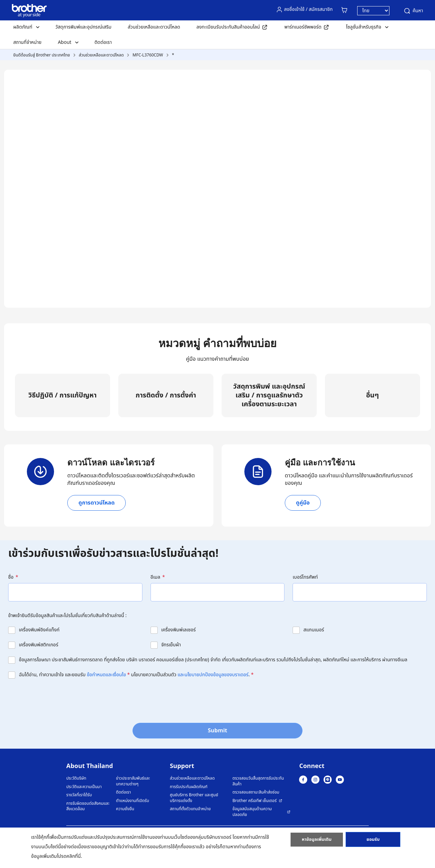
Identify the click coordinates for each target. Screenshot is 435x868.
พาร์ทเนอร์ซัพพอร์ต (303, 27)
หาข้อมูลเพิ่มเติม (317, 842)
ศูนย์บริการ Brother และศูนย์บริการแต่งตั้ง (194, 798)
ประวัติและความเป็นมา (84, 787)
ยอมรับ (373, 842)
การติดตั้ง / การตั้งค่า (166, 395)
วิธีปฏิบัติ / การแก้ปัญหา (63, 395)
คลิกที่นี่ (74, 856)
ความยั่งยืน (125, 809)
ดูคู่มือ (303, 503)
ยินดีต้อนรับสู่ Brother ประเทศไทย (42, 55)
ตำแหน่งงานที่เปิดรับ (132, 801)
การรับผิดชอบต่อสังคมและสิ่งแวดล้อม (88, 806)
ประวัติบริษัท (76, 778)
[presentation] (60, 699)
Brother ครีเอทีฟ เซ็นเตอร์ (255, 801)
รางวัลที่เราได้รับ (79, 795)
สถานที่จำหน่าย (27, 42)
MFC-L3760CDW (148, 55)
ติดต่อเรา (103, 42)
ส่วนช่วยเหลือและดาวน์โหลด (154, 27)
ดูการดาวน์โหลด (97, 503)
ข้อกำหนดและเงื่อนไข (106, 675)
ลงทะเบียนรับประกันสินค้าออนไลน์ (228, 27)
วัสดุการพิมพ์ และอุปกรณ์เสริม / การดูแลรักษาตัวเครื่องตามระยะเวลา (269, 395)
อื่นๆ (372, 395)
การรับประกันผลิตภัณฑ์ (189, 787)
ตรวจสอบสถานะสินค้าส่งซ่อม (256, 792)
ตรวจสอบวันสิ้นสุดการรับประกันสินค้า (258, 781)
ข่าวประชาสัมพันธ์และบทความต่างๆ (133, 781)
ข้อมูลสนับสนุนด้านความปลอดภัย (252, 812)
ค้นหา (413, 11)
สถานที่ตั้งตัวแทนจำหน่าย (190, 809)
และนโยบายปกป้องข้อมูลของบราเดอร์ (213, 675)
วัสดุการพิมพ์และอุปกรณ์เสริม (83, 27)
